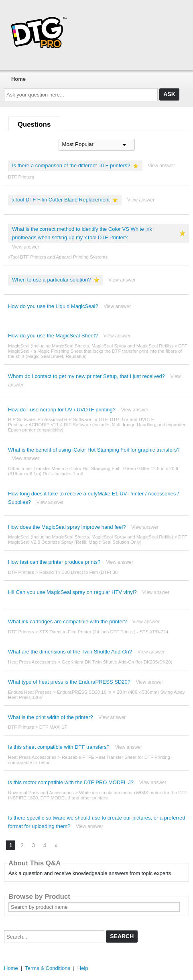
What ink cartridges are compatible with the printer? (67, 621)
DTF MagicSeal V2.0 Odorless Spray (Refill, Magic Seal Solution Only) (98, 539)
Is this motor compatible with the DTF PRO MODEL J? (71, 782)
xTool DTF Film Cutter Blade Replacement (61, 200)
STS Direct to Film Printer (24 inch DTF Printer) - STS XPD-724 (104, 632)
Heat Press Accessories (32, 662)
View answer (161, 166)
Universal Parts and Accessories (41, 793)
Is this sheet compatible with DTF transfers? (59, 747)
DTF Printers (21, 177)
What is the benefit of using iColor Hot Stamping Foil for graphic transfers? (94, 450)
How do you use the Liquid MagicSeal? (53, 306)
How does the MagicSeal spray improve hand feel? (67, 527)
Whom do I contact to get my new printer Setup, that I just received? (86, 376)
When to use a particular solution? (52, 280)
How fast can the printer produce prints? (54, 562)
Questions (34, 124)
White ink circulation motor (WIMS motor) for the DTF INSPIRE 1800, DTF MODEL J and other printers (98, 795)
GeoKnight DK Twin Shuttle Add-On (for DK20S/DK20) (117, 662)
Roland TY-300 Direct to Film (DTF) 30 (78, 572)
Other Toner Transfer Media (36, 468)
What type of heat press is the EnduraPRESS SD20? (69, 682)
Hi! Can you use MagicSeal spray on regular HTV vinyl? (72, 592)
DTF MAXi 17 (53, 727)
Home (18, 79)
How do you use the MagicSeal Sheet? (53, 336)
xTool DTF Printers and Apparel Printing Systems (58, 257)
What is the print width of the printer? (51, 717)
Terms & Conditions (48, 968)
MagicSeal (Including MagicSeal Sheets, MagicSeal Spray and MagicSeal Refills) (90, 346)
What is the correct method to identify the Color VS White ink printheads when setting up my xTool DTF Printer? (82, 233)
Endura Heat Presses (30, 692)
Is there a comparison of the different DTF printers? (71, 165)
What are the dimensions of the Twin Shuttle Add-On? (70, 652)
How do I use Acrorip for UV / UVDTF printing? (62, 410)
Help (83, 968)
